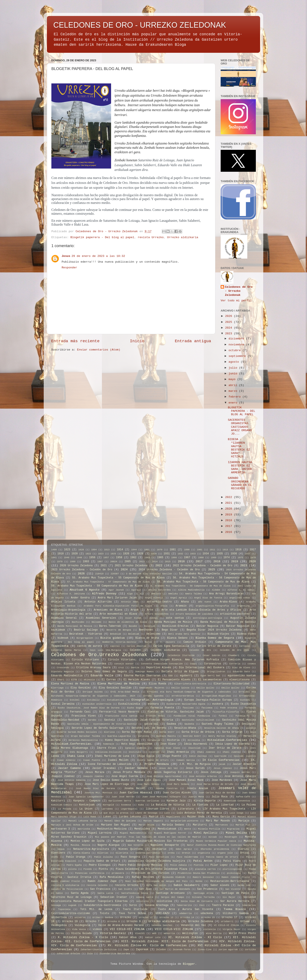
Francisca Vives (84, 716)
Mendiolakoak (167, 829)
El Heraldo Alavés (137, 680)
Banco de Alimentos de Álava (128, 622)
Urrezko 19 (70, 921)
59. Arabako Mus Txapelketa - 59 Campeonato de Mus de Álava (97, 586)
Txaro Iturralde (135, 909)
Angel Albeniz (154, 598)
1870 (160, 550)
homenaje (109, 744)
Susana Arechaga (157, 905)
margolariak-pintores (185, 821)
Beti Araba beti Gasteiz (184, 634)
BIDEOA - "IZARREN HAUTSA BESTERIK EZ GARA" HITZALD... (239, 448)
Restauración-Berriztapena (230, 881)
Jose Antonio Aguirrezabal (164, 776)
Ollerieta (122, 853)
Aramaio (181, 606)
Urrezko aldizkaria (183, 237)
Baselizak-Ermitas (175, 626)
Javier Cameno (69, 768)
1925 (113, 554)
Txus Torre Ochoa (132, 913)
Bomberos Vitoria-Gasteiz (119, 642)
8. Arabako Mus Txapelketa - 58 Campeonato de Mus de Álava (190, 586)
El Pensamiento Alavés (174, 680)
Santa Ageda (80, 893)
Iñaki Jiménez (232, 752)
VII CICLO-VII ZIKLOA (127, 929)
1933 (193, 554)
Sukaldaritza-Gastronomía (102, 905)
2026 (230, 316)
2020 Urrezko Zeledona (76, 566)
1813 (107, 550)
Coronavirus (213, 664)
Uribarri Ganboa (103, 917)
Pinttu (103, 869)
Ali (142, 594)
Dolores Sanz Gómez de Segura (104, 672)
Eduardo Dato (241, 672)
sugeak (72, 905)
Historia (173, 740)
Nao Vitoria (135, 845)
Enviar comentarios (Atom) (99, 350)
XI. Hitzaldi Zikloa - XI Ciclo (195, 937)
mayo (233, 379)
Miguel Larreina (100, 833)
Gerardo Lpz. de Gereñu (149, 728)
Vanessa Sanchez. (163, 925)
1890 (187, 550)
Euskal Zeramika (63, 704)
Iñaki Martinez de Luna (112, 756)
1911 (212, 550)
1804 (94, 550)
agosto (235, 362)
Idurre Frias (106, 748)
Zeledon (161, 950)
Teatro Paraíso (223, 905)
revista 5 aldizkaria (65, 885)
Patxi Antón (203, 861)
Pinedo (88, 869)
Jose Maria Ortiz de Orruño (215, 784)
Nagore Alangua (109, 845)
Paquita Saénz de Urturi (102, 861)
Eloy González (81, 688)
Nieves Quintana (131, 849)
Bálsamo (96, 622)
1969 (214, 558)
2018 (230, 520)
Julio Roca (220, 797)
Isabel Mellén (118, 760)
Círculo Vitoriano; (122, 660)
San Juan (146, 889)
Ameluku (173, 594)
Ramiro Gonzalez (203, 877)
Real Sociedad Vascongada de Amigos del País (156, 881)
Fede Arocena (229, 708)
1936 (234, 554)
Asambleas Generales (101, 618)
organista (204, 853)
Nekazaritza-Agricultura (91, 849)
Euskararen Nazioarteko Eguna (186, 704)
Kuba (141, 805)
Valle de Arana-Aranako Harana (121, 925)
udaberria (185, 913)
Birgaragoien (85, 638)
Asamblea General (64, 618)
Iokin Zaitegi (198, 756)
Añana (185, 602)
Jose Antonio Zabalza (240, 776)
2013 (142, 562)
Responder (69, 268)
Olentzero (58, 853)
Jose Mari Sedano (148, 784)
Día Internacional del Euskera (202, 668)
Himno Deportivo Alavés (122, 740)
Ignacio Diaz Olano (167, 748)
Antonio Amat (130, 602)
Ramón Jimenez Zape (102, 881)
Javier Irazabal (104, 768)
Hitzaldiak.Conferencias (227, 740)
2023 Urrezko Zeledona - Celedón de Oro (82, 570)
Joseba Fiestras (167, 788)
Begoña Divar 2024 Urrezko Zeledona (214, 630)
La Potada (64, 809)
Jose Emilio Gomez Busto (111, 780)
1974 (227, 558)
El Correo (109, 680)
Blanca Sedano (177, 638)
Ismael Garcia (185, 760)
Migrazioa (233, 829)
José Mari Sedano (178, 784)
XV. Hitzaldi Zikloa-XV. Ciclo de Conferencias (147, 945)
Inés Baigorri (79, 752)
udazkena (207, 913)
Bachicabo (78, 622)
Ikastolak (194, 748)
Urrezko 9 (134, 921)
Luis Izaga (237, 813)
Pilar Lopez (219, 865)
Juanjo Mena (196, 797)
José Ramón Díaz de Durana (95, 788)
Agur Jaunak (116, 590)
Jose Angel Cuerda (125, 776)
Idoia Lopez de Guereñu (232, 744)
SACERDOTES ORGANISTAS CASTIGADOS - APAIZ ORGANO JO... (240, 427)
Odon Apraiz (184, 849)
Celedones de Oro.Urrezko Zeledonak (99, 655)
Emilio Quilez (205, 688)
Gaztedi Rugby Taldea (218, 724)
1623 (67, 550)
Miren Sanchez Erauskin (69, 837)
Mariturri (200, 825)
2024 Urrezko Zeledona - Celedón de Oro (169, 570)
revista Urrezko (151, 237)
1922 (88, 554)
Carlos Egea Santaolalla (171, 646)
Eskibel (75, 700)
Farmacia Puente (162, 708)
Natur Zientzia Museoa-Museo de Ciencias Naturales (221, 845)
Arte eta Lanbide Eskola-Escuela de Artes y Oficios (201, 610)
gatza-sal (151, 724)
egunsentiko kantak (242, 676)
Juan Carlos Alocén (177, 793)
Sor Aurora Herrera (235, 901)
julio (234, 368)
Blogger (189, 964)
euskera (218, 704)
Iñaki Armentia (178, 752)
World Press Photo (242, 933)
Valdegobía (59, 925)
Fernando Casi (80, 712)
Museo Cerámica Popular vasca (216, 841)
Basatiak (150, 626)
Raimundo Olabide (174, 877)
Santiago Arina (203, 893)
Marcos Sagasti (153, 821)
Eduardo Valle (102, 676)
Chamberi (234, 655)
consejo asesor (124, 664)
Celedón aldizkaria (165, 650)
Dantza (135, 668)
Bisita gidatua (113, 638)
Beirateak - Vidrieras (86, 634)
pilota (72, 869)
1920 (75, 554)
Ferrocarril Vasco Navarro (119, 712)
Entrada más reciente (75, 341)
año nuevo (205, 602)
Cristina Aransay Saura (93, 668)
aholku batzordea (160, 590)
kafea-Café (243, 797)
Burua (148, 642)
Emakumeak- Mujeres (152, 688)
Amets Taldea (193, 594)
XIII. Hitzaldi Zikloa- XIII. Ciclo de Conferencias (165, 941)
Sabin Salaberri (187, 885)
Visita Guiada (81, 933)
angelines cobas (240, 598)
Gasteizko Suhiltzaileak (198, 720)
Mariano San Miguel (115, 825)
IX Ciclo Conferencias (221, 760)
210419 (99, 574)
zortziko (250, 950)
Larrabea (107, 809)
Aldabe (216, 590)
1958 (119, 558)
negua (61, 849)
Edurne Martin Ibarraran (142, 676)
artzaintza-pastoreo (235, 614)
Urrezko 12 (146, 917)
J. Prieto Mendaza (154, 764)
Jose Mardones (222, 780)
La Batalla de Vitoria (168, 805)
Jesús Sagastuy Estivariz (173, 772)
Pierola (199, 865)
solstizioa (164, 901)
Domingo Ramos (145, 672)
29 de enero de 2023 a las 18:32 (98, 256)
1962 (133, 558)
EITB (74, 680)
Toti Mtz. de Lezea (96, 909)
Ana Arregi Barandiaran (226, 594)
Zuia (90, 954)
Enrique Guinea (93, 692)
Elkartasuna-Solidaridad (232, 684)
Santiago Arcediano (170, 893)
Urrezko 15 (208, 917)
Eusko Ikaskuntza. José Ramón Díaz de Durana (89, 708)
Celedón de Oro (200, 650)
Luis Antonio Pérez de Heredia (199, 813)
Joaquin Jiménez (63, 776)
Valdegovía (82, 925)
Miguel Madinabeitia (133, 833)
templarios (249, 905)
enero (234, 403)
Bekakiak (116, 634)
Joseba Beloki (135, 788)
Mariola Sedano (173, 825)
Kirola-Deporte (205, 801)
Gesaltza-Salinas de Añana (221, 728)
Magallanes (173, 817)
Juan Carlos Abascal (136, 793)
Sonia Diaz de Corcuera (197, 901)
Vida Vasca (79, 929)
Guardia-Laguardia (119, 736)
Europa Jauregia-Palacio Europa (208, 700)
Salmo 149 (244, 885)
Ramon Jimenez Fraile (236, 877)
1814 (120, 550)
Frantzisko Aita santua (121, 716)
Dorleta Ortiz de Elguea (180, 672)
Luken (107, 817)
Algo (130, 594)
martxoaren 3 (61, 829)
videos (97, 929)
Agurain (136, 590)
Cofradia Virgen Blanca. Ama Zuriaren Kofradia (182, 660)
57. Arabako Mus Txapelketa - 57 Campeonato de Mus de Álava (108, 582)
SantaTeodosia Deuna (135, 893)
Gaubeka (189, 724)
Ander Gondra (80, 598)
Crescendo (63, 668)
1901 (200, 550)
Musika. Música (80, 845)
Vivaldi (140, 933)
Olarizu (243, 849)
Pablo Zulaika (104, 857)
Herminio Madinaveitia (83, 740)
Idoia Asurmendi (195, 744)
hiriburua (154, 740)
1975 (240, 558)
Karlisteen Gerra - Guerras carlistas (134, 801)
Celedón (135, 650)
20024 (114, 562)
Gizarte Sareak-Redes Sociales (77, 732)
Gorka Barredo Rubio (137, 732)
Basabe (133, 626)
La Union (86, 809)
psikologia (234, 873)
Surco (133, 905)
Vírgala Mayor (232, 929)
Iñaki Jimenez (206, 752)
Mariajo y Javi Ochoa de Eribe (72, 825)
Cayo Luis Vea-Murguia (106, 650)
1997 (100, 562)
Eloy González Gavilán (115, 688)
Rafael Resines (143, 877)
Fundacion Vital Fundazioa (192, 716)
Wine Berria (214, 933)
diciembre (237, 339)
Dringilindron (216, 672)
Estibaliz (93, 700)
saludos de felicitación (67, 889)
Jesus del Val (168, 768)
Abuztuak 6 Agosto (84, 590)
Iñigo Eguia (146, 756)
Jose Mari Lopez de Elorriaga (107, 784)
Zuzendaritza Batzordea (115, 954)
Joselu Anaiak (197, 788)
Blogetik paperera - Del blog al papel (102, 237)
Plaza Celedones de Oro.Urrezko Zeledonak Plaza (151, 869)
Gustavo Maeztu (166, 736)
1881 (173, 550)
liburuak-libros (157, 809)
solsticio (142, 901)
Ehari (61, 680)
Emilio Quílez (231, 688)
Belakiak (134, 634)
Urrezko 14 (187, 917)
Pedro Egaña (74, 865)
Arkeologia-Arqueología (68, 610)
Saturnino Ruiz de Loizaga (71, 897)
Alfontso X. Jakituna (71, 594)
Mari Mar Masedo (218, 821)
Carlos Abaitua (137, 646)
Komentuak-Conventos (237, 801)
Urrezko (125, 917)
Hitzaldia (194, 740)
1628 (81, 550)
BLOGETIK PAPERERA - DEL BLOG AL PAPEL (242, 411)
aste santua (175, 618)
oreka (171, 853)
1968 (201, 558)
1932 (180, 554)
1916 (238, 550)
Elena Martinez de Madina (70, 684)
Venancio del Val (193, 925)
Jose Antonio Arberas (203, 776)
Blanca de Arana (147, 638)
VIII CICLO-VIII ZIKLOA (174, 929)
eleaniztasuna (240, 680)
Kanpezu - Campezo (87, 801)
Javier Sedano (136, 768)
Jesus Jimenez (223, 768)
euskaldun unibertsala (97, 704)
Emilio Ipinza (180, 688)
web (154, 933)
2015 (168, 562)
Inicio (137, 341)
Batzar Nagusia (207, 626)
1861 (147, 550)
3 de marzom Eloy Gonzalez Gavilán (149, 574)
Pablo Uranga (76, 857)
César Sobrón (211, 655)
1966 (174, 558)
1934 (206, 554)
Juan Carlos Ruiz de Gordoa (217, 793)
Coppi (193, 664)
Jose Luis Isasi (149, 780)
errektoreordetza (183, 696)
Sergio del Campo (172, 897)
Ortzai (245, 853)
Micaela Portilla (209, 829)
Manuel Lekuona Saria (83, 821)
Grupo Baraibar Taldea (85, 736)
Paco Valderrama (187, 857)
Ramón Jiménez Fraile (65, 881)
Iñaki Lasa (76, 756)
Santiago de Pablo (235, 893)
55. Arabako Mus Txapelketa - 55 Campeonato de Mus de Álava (118, 578)
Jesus (66, 256)
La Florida (200, 805)
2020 (230, 509)
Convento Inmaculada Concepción (162, 664)
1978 (253, 558)
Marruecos (222, 825)
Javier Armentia (244, 764)
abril (234, 385)
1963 (147, 558)
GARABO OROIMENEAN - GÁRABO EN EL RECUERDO (240, 483)
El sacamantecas (210, 680)
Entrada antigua (193, 341)
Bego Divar (170, 630)
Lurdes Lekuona (130, 817)
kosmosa (126, 805)
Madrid (153, 817)
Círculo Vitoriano (85, 660)
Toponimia (64, 909)
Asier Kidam (133, 618)
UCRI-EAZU (162, 913)
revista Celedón (97, 885)
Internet (154, 752)
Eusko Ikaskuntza (243, 704)
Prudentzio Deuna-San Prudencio (198, 873)
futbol (223, 716)
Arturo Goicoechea (157, 614)
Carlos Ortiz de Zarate (214, 646)
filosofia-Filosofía (226, 712)
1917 (253, 550)
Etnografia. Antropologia (152, 700)
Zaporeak (142, 950)
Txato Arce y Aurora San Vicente (186, 909)
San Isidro (125, 889)
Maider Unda (196, 817)
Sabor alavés (220, 885)
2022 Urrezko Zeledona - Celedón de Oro (203, 566)
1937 (248, 554)
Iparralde (220, 756)
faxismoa (207, 708)
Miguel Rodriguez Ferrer (170, 833)
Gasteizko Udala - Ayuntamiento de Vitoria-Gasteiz (102, 724)
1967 (187, 558)
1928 (140, 554)
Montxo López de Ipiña (88, 841)
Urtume (245, 921)
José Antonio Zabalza (72, 780)
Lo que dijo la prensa (114, 813)
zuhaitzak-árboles (68, 954)
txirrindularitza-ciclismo (71, 913)
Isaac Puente (92, 760)
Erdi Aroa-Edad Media (125, 692)
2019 (230, 515)
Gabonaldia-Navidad (65, 720)
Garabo (92, 720)
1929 (154, 554)
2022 (230, 497)
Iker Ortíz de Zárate (225, 748)
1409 (54, 550)
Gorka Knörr (167, 732)
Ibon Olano (168, 744)
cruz (121, 668)
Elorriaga (57, 688)
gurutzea (143, 736)
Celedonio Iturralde (181, 655)
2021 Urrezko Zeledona (131, 566)
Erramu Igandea (153, 696)
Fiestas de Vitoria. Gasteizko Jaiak (176, 712)
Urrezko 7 (93, 921)
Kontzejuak (87, 805)
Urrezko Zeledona (201, 921)
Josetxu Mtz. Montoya (98, 793)
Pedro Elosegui (100, 865)
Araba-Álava (228, 602)
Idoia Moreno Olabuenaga (70, 748)
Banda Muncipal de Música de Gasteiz (228, 622)
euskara (153, 704)
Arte (150, 610)
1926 (126, 554)
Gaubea (171, 724)
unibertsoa (59, 917)
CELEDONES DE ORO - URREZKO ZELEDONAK (140, 25)
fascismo (188, 708)
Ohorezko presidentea (215, 849)
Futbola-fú (243, 716)
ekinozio (89, 680)
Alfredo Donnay (104, 594)
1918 (60, 554)
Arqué (135, 610)
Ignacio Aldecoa (136, 748)
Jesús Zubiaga (211, 772)
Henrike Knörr (192, 736)
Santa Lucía (105, 893)
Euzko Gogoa (135, 708)
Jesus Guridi (195, 768)
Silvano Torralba (203, 897)
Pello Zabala (178, 865)
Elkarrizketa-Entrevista (190, 684)
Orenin (186, 853)
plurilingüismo (232, 869)
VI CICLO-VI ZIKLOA (227, 925)
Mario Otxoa (146, 825)
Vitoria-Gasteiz (113, 933)
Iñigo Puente (172, 756)
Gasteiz (110, 720)
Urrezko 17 (230, 917)
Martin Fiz (243, 825)
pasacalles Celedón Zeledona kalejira (157, 861)
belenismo (153, 634)
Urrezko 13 (166, 917)
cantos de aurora (90, 646)
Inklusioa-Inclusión (108, 752)
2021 (230, 503)
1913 (225, 550)
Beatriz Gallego (86, 630)
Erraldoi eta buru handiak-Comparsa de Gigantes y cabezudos (189, 692)
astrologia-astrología (207, 618)
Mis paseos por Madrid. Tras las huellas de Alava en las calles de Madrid (148, 837)
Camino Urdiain (195, 642)
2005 (128, 562)
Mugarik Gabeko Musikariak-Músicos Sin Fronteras (150, 841)
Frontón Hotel (155, 716)
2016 (230, 532)
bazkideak (58, 630)
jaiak (222, 764)
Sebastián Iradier (114, 897)
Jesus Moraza (95, 772)
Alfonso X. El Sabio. (242, 590)
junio (234, 374)
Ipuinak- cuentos (245, 756)
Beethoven (146, 630)
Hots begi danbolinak (137, 744)
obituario (159, 849)
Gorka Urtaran (232, 732)
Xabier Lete (153, 937)
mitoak (213, 837)
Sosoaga (56, 905)
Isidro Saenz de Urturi (153, 760)
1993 (86, 562)
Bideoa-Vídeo (247, 634)
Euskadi (245, 700)
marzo (234, 391)
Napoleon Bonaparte (165, 845)
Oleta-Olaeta (82, 853)
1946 (67, 558)
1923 (101, 554)
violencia (209, 929)
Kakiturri (58, 801)
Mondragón (231, 837)
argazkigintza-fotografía (212, 606)
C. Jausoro (168, 642)
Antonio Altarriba (98, 602)
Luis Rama (90, 817)
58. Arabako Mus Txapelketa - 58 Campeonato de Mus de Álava (203, 582)
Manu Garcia (221, 817)
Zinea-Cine (205, 950)
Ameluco (156, 594)
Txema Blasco (235, 909)
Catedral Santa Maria (66, 650)
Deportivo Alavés (159, 668)
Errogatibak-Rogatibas (217, 696)
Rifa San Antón (156, 885)
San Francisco (100, 889)
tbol (202, 905)
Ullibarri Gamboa (236, 913)
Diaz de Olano (241, 668)
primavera (118, 873)
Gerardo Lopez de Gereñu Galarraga (98, 728)
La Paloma (249, 805)
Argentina (243, 606)
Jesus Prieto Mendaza (129, 772)
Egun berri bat (211, 676)
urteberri (227, 921)
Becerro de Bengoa (119, 630)
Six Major (229, 897)
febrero (235, 397)
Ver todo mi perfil (236, 301)
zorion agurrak (228, 950)
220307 (115, 574)
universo (80, 917)
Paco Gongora (130, 857)
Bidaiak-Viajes (218, 634)
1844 (134, 550)
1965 (160, 558)
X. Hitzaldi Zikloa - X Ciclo (83, 937)
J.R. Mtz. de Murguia (195, 764)
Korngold (109, 805)
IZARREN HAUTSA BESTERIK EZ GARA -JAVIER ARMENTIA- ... (241, 468)
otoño (55, 857)
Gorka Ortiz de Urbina (198, 732)
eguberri (186, 676)
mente (188, 829)
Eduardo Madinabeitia (67, 676)
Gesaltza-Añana (185, 728)
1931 (167, 554)
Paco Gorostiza (159, 857)
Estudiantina (116, 700)
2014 (155, 562)
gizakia (251, 728)
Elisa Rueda (157, 684)
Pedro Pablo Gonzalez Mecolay (140, 865)
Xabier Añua (128, 937)
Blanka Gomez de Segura (215, 638)
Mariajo (244, 821)
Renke (199, 881)
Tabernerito (184, 905)
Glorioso (109, 732)
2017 (230, 526)
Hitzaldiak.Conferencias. (72, 744)
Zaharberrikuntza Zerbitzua (99, 950)
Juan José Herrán (123, 797)
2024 (230, 328)
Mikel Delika (236, 833)
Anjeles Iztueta (63, 602)
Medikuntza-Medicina (112, 829)
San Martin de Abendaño (175, 889)
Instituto (135, 752)
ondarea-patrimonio (148, 853)
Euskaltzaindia (129, 704)
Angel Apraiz (179, 598)
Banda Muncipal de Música (173, 622)
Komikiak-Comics (62, 805)
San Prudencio (207, 889)
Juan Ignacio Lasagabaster (86, 797)
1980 (73, 562)
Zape (126, 950)
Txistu (104, 913)
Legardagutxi (129, 809)
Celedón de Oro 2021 (235, 650)
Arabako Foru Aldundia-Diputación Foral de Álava (118, 606)
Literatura (186, 809)
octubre (235, 350)
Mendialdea (142, 829)
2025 (230, 322)
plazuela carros (205, 869)
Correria (235, 664)
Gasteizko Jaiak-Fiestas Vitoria (148, 720)
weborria (169, 933)
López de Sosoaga (146, 813)
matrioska (84, 829)
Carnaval (245, 646)
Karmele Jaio (176, 801)
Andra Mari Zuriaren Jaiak (117, 598)
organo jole (225, 853)
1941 (54, 558)
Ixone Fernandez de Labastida (109, 764)
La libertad (225, 805)
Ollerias (103, 853)
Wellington (190, 933)
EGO (170, 676)
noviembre (237, 345)
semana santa (145, 897)
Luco (167, 813)
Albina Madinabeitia (191, 590)
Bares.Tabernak (110, 626)
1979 (60, 562)
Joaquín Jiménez (93, 776)
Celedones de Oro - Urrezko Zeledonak (239, 291)
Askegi (154, 618)
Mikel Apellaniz (206, 833)
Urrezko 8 (113, 921)
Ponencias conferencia (90, 873)
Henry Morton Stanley (222, 736)
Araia (164, 606)
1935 (220, 554)
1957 (106, 558)
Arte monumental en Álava (118, 614)
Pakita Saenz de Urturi (222, 857)
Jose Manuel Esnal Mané (186, 780)
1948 (79, 558)
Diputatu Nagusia (62, 672)
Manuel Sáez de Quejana (120, 821)
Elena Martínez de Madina (119, 684)
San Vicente (233, 889)
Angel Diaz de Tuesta (208, 598)
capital (115, 646)
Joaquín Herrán (240, 772)
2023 (230, 334)
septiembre (238, 356)
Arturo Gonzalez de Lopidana (194, 614)
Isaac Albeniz (66, 760)
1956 (92, 558)
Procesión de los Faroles (151, 873)
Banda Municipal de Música (75, 626)
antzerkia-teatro (159, 602)
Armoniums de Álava (108, 610)
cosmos (252, 664)
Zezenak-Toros (182, 950)
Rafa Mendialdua (112, 877)
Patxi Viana (232, 861)
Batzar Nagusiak (238, 626)
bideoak (63, 638)
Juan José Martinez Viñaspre (161, 797)
